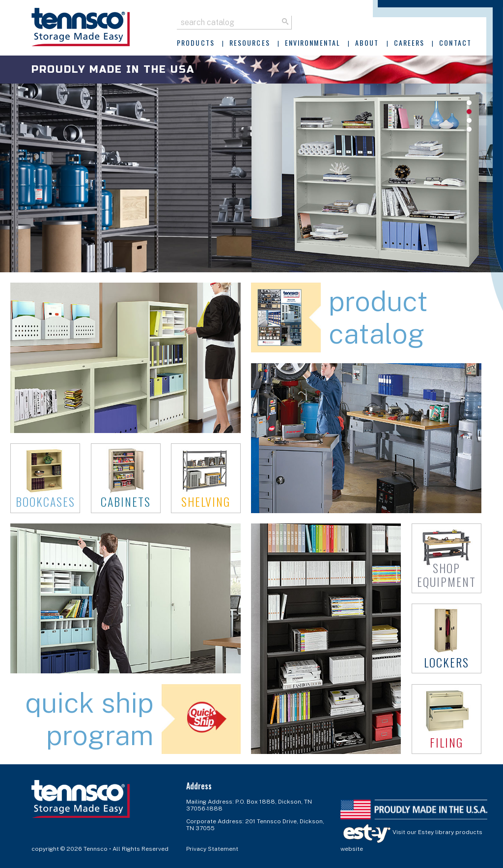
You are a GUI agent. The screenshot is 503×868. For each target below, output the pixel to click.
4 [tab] (469, 129)
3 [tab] (469, 120)
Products (196, 43)
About (367, 43)
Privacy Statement (212, 849)
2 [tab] (469, 112)
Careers (409, 43)
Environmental (313, 43)
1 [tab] (469, 103)
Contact (455, 43)
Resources (250, 43)
